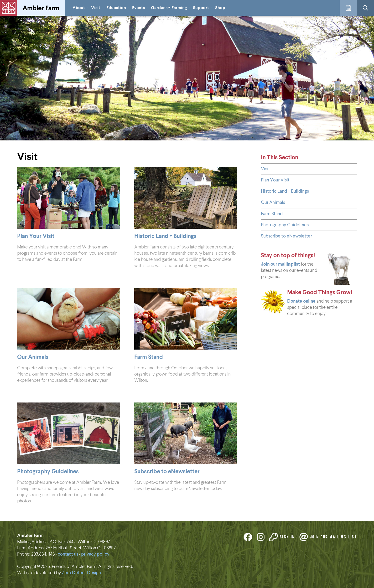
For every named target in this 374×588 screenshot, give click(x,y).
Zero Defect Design (81, 573)
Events (138, 8)
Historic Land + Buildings (285, 191)
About (79, 8)
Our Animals (273, 203)
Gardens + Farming (169, 8)
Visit (96, 8)
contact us (68, 554)
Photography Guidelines (285, 225)
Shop (220, 8)
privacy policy (95, 554)
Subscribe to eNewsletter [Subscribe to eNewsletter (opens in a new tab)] (286, 236)
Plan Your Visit (275, 180)
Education (116, 8)
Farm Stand (272, 214)
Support (201, 8)
